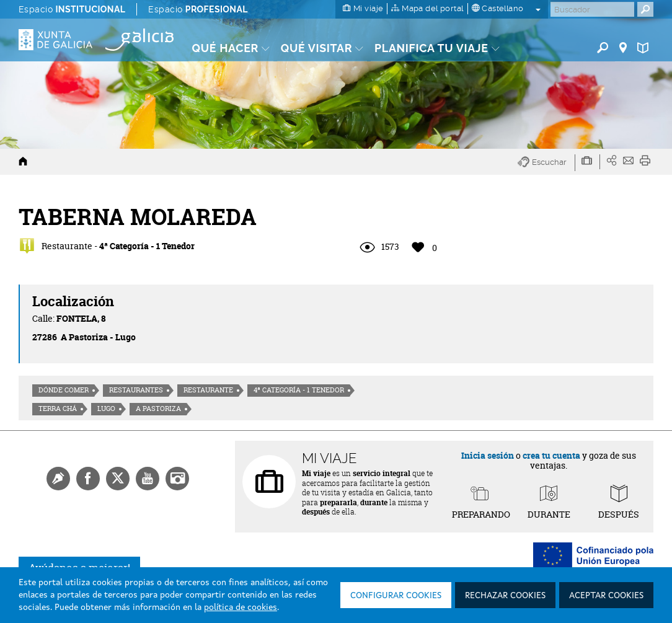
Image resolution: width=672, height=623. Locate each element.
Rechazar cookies (505, 596)
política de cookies (241, 608)
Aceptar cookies (606, 596)
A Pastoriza (158, 409)
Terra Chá (58, 409)
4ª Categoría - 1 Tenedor (299, 390)
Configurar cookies (396, 596)
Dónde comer (64, 390)
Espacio (72, 9)
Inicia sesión (488, 455)
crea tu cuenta (551, 455)
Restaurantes (136, 390)
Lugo (106, 409)
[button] (546, 163)
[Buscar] (592, 9)
